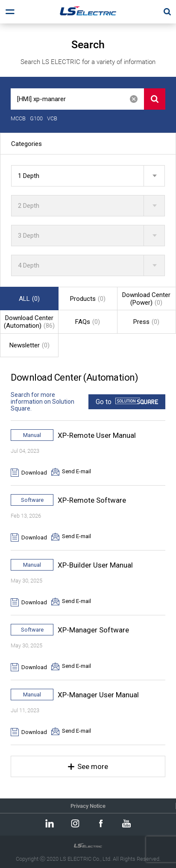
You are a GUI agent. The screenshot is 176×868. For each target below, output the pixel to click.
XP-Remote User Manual (97, 435)
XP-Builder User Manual (95, 565)
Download (34, 473)
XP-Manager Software (93, 630)
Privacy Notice (88, 806)
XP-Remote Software (92, 500)
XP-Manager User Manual (98, 695)
